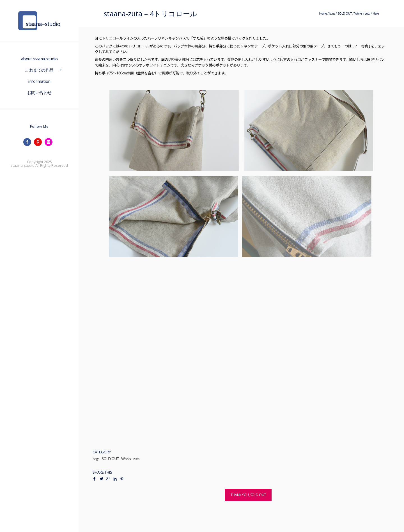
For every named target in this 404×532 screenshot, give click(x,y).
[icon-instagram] (50, 142)
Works (358, 13)
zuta (368, 13)
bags (332, 13)
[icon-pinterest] (39, 142)
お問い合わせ (39, 92)
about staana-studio (39, 59)
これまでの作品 (39, 70)
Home (323, 13)
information (39, 81)
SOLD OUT (345, 13)
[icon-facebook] (29, 142)
